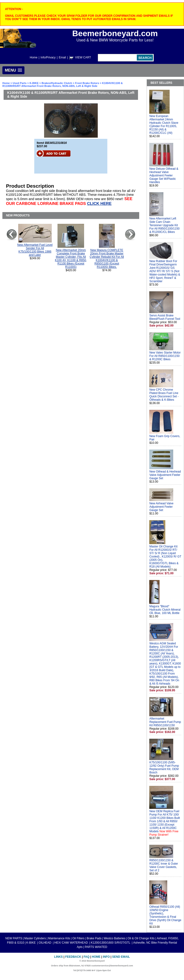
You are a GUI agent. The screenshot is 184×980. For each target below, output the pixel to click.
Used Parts (20, 83)
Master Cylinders (35, 938)
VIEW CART (83, 57)
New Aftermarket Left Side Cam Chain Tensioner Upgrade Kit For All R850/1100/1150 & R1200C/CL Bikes (164, 225)
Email (62, 57)
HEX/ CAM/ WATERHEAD (72, 943)
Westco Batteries (115, 938)
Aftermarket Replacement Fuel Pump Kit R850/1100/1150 (165, 722)
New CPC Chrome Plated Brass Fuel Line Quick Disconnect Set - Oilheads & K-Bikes (164, 395)
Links (58, 957)
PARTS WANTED (96, 947)
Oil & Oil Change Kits (141, 938)
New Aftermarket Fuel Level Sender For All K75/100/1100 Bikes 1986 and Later (35, 250)
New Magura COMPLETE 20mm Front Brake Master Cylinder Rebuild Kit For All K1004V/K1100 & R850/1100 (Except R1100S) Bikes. (107, 259)
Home (34, 57)
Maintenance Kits (59, 938)
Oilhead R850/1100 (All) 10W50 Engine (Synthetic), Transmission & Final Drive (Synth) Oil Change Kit (165, 915)
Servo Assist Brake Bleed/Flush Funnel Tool (165, 317)
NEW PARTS (14, 938)
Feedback (73, 957)
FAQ (87, 957)
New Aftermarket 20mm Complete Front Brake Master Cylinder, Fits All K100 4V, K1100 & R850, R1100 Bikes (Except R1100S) (71, 259)
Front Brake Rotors (87, 83)
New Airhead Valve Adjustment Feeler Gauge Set (161, 507)
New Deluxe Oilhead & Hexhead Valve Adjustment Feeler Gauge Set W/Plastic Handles (164, 175)
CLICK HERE (99, 204)
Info (106, 957)
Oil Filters (78, 938)
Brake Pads (94, 938)
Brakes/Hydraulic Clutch (57, 83)
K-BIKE (34, 83)
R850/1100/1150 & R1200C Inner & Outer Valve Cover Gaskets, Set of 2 (164, 865)
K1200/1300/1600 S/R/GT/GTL (111, 943)
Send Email (121, 957)
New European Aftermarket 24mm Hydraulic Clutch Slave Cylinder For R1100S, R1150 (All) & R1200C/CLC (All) (164, 124)
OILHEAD (46, 943)
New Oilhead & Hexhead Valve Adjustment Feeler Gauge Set (165, 475)
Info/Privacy (48, 57)
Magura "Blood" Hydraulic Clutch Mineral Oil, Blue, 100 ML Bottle (165, 610)
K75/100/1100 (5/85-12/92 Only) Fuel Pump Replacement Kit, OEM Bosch (164, 767)
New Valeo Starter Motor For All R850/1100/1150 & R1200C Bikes (165, 356)
